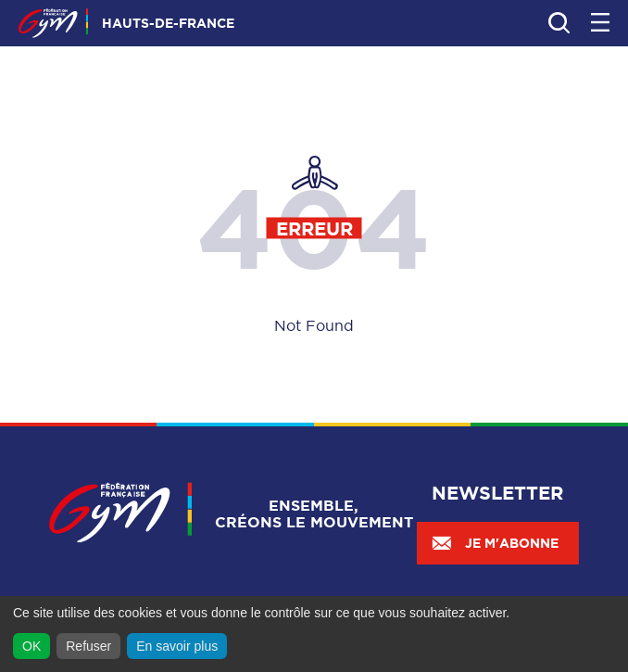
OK (31, 646)
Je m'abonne (495, 543)
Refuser (88, 646)
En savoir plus (177, 646)
